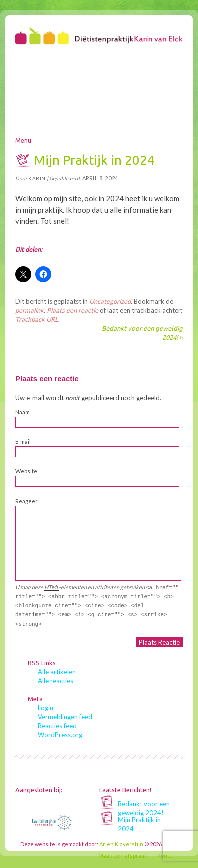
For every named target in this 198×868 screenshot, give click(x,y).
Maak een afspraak (123, 856)
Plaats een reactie (72, 310)
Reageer (26, 501)
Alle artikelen (57, 672)
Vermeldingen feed (65, 717)
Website (26, 471)
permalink (29, 310)
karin (37, 178)
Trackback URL (37, 319)
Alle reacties (55, 681)
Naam (22, 412)
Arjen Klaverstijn (121, 844)
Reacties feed (57, 726)
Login (45, 708)
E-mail (23, 442)
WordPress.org (60, 735)
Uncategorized (110, 301)
